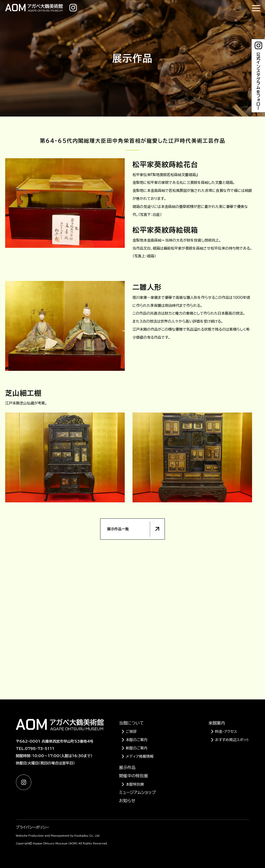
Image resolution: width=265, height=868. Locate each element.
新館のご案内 (137, 748)
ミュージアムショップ (137, 792)
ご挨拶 (131, 732)
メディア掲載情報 (140, 756)
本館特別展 (135, 784)
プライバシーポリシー (32, 827)
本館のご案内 (137, 740)
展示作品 (127, 768)
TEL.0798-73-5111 (35, 749)
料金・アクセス (226, 732)
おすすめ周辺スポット (232, 740)
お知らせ (127, 801)
